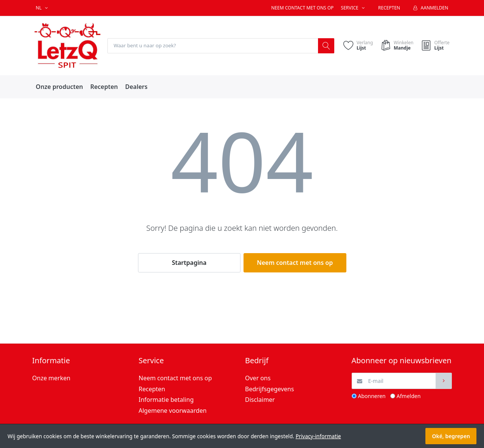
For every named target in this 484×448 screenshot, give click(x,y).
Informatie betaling (166, 400)
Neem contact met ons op (302, 8)
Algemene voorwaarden (173, 411)
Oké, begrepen (451, 436)
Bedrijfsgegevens (269, 389)
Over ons (258, 378)
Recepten (389, 8)
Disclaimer (260, 400)
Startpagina (189, 263)
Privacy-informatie (318, 436)
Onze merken (51, 378)
